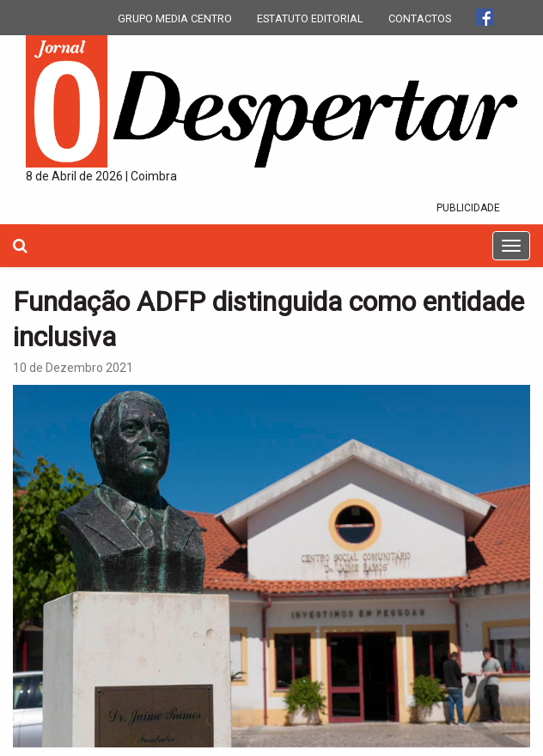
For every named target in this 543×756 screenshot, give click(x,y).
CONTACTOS (420, 18)
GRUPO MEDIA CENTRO (175, 18)
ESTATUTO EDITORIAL (310, 18)
